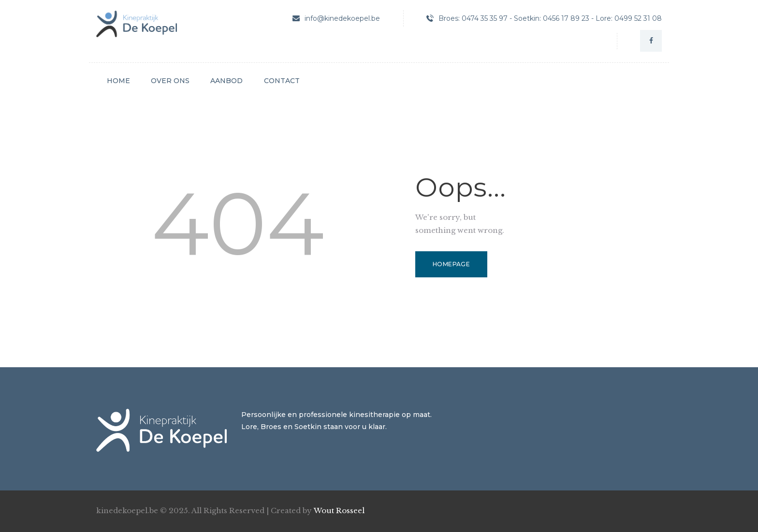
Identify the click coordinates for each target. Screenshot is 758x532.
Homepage (451, 264)
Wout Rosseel (339, 510)
